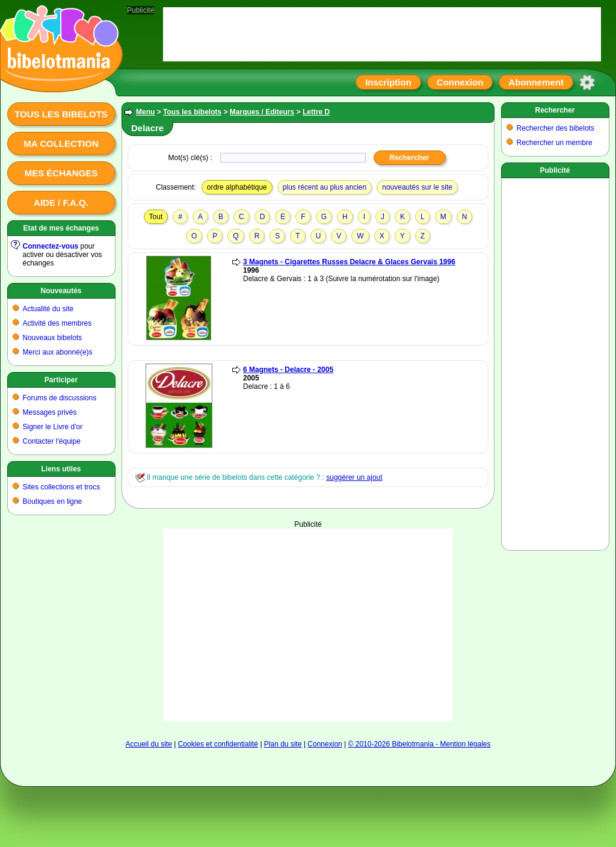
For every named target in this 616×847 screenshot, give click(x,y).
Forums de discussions (60, 398)
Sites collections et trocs (62, 487)
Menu (145, 112)
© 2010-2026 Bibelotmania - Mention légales (420, 744)
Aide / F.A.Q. (61, 203)
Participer (61, 380)
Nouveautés (61, 291)
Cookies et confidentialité (218, 744)
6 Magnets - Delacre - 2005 (288, 370)
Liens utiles (61, 469)
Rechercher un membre (555, 143)
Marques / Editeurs (262, 112)
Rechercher (555, 110)
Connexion (460, 82)
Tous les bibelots (61, 114)
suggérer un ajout (354, 477)
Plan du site (283, 744)
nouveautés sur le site (417, 187)
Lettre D (316, 112)
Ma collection (61, 144)
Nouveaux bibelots (53, 338)
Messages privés (50, 412)
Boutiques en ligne (53, 501)
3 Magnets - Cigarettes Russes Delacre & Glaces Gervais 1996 (349, 262)
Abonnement (536, 82)
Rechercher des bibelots (556, 128)
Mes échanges (61, 173)
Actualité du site (48, 309)
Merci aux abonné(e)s (58, 352)
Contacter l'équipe (52, 441)
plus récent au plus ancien (325, 187)
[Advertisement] (308, 613)
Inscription (388, 82)
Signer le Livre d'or (53, 427)
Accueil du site (148, 744)
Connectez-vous (51, 246)
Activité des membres (57, 323)
